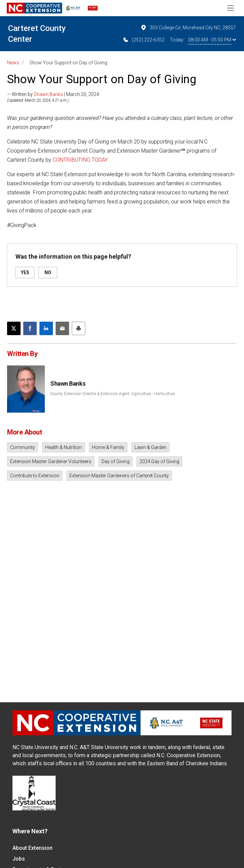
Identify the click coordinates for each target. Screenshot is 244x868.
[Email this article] (62, 328)
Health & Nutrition (64, 447)
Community (23, 447)
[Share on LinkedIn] (46, 328)
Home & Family (108, 447)
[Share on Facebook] (30, 328)
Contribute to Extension (35, 476)
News (13, 63)
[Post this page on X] (14, 328)
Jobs (19, 859)
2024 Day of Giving (159, 461)
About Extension (33, 848)
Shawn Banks (48, 94)
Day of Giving (115, 461)
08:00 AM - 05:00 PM (212, 40)
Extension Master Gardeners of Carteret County (119, 476)
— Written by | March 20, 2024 (53, 94)
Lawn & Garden (150, 447)
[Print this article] (79, 328)
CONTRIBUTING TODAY (80, 160)
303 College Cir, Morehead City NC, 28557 (188, 28)
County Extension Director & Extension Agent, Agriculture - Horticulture (113, 394)
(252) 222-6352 (143, 40)
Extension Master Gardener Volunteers (51, 461)
